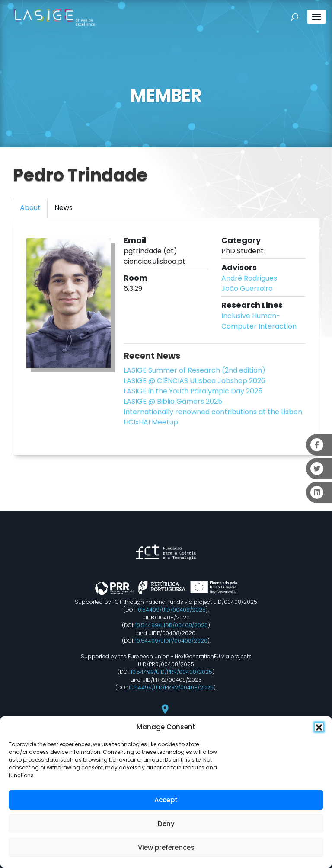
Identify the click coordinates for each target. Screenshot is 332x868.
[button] (319, 727)
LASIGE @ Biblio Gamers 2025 (173, 401)
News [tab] (64, 208)
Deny (166, 824)
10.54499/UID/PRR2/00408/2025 (171, 688)
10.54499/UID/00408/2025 (171, 610)
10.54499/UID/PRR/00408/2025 (172, 672)
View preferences (166, 847)
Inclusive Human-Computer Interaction (259, 321)
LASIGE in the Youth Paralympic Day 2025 (193, 391)
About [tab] (30, 208)
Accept (166, 800)
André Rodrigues (249, 278)
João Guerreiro (247, 289)
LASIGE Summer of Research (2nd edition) (195, 370)
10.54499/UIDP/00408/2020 (171, 641)
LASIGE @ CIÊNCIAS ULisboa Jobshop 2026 (195, 381)
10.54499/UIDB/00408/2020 (172, 625)
